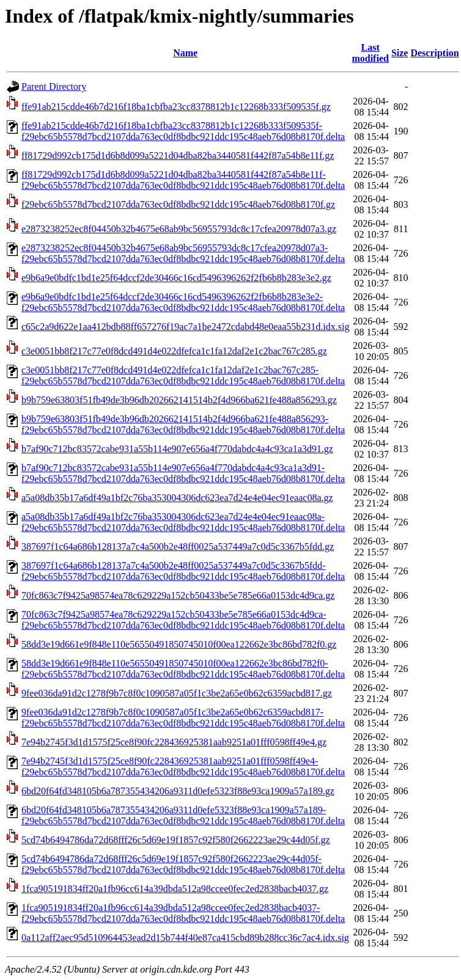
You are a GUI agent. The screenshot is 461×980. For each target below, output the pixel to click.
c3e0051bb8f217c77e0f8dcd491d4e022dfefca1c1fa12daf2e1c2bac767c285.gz (174, 351)
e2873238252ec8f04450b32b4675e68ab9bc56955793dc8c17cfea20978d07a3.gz (179, 229)
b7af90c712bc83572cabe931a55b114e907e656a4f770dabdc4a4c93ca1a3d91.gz (177, 449)
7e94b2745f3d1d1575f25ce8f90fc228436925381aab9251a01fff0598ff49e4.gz (174, 742)
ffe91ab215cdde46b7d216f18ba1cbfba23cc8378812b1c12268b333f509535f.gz (176, 107)
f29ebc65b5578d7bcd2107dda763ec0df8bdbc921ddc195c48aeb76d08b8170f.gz (178, 204)
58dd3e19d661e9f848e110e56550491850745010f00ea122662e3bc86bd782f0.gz (179, 644)
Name (185, 53)
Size (400, 53)
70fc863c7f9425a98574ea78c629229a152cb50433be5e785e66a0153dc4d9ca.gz (178, 595)
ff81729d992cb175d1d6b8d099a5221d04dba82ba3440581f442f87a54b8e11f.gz (178, 155)
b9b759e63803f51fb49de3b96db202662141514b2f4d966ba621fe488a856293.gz (179, 400)
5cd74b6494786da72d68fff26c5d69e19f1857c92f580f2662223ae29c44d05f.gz (176, 840)
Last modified (370, 53)
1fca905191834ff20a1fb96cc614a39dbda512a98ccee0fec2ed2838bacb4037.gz (175, 889)
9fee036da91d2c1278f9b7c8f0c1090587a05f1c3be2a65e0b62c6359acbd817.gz (177, 693)
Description (434, 53)
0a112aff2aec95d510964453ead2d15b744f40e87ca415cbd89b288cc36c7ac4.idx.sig (185, 938)
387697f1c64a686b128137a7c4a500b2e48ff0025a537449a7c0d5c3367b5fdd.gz (178, 547)
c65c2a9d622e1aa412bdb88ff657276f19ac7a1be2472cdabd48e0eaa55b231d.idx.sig (185, 327)
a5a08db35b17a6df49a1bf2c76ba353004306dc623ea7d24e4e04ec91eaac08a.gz (177, 498)
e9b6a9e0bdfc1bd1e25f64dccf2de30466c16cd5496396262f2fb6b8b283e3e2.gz (176, 278)
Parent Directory (54, 86)
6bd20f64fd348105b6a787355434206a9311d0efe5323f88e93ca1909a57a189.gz (178, 791)
